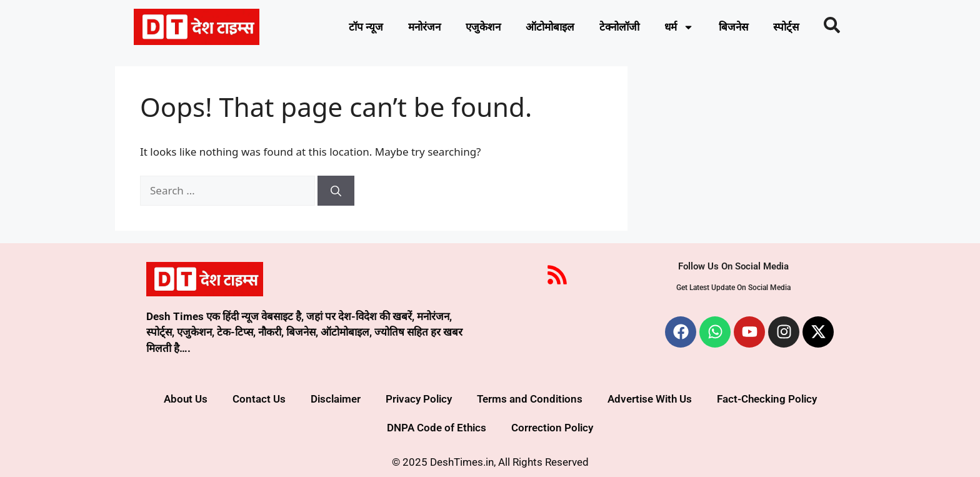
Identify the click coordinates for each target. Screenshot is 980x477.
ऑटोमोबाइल (550, 27)
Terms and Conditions (530, 399)
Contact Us (259, 399)
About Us (186, 399)
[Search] (336, 191)
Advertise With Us (650, 399)
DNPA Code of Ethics (437, 428)
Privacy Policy (419, 399)
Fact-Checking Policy (767, 399)
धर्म (679, 27)
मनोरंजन (424, 27)
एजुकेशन (483, 27)
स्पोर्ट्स (786, 27)
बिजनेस (733, 27)
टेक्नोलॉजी (619, 27)
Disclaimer (336, 399)
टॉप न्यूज (366, 27)
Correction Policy (552, 428)
